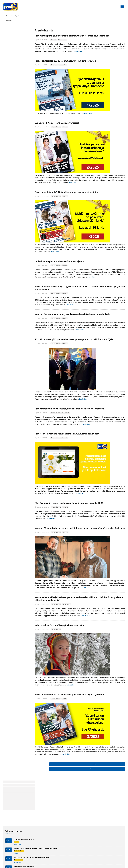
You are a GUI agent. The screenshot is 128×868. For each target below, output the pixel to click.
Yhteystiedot (97, 9)
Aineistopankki (80, 9)
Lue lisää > (70, 53)
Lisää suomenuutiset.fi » (94, 85)
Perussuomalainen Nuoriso (33, 851)
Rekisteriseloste (10, 858)
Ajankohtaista (47, 69)
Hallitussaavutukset (35, 9)
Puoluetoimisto (49, 853)
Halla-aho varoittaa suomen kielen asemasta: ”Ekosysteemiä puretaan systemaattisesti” (106, 107)
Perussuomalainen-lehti (52, 848)
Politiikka (11, 45)
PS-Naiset (28, 846)
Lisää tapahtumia (93, 76)
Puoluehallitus (49, 851)
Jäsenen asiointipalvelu (59, 9)
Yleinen (10, 54)
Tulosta (12, 70)
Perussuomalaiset (11, 7)
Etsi (124, 9)
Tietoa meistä (113, 9)
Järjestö (45, 32)
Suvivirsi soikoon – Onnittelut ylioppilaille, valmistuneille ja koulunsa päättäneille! (108, 95)
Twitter (12, 67)
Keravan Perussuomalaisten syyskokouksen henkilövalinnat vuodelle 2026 (48, 331)
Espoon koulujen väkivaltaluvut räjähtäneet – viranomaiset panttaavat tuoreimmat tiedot (107, 131)
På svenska (106, 4)
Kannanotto (57, 444)
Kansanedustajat (49, 846)
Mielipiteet (11, 42)
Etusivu (11, 19)
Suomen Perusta (30, 848)
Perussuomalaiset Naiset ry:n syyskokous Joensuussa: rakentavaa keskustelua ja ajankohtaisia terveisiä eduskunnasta (53, 292)
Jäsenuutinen (11, 33)
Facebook (13, 64)
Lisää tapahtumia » (92, 22)
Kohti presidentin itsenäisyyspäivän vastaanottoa (51, 695)
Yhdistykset (48, 856)
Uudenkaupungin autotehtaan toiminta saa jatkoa (51, 255)
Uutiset (56, 69)
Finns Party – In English (118, 4)
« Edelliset (31, 832)
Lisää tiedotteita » (92, 155)
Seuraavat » (75, 832)
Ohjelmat (8, 851)
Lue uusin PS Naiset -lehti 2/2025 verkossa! (48, 118)
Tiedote (56, 259)
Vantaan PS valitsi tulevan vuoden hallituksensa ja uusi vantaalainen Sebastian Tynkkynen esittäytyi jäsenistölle (52, 585)
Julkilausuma (54, 32)
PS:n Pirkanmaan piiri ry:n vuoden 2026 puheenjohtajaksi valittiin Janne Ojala (46, 369)
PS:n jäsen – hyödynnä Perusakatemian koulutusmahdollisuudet (46, 476)
